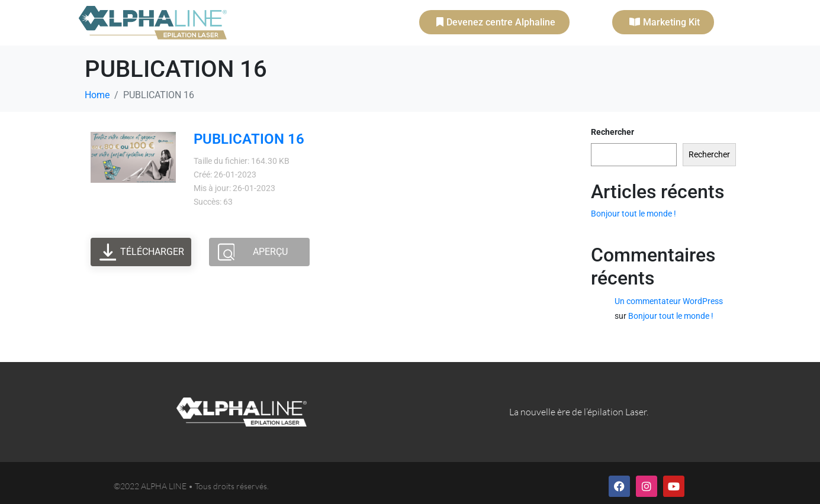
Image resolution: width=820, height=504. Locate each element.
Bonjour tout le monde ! (634, 214)
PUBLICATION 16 (249, 139)
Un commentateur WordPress (669, 301)
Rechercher (612, 132)
